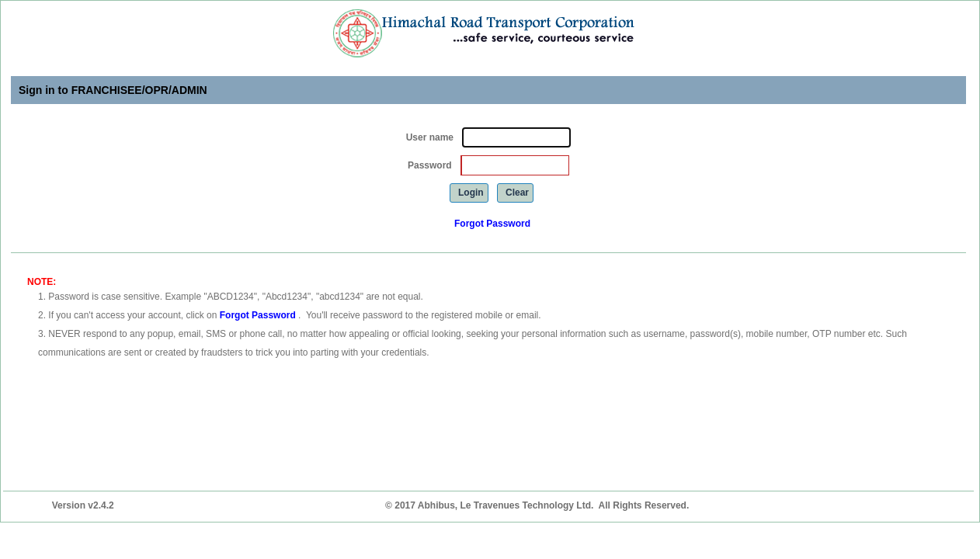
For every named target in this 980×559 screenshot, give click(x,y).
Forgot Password (492, 224)
